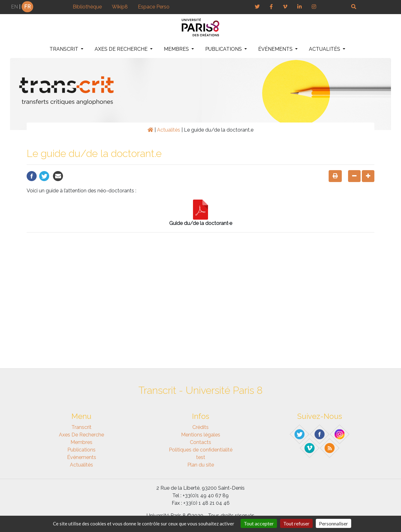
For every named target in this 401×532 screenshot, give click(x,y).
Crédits (200, 427)
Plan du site (201, 465)
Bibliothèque (87, 7)
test (201, 457)
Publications (224, 49)
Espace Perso (154, 7)
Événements (276, 49)
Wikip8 (120, 7)
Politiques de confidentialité (201, 450)
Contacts (200, 442)
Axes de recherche (122, 49)
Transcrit (65, 49)
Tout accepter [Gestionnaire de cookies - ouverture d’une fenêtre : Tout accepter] (259, 523)
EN (14, 7)
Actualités (325, 49)
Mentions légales (201, 435)
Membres (177, 49)
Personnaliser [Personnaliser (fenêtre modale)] (333, 523)
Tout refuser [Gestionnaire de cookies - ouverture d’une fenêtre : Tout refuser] (296, 523)
